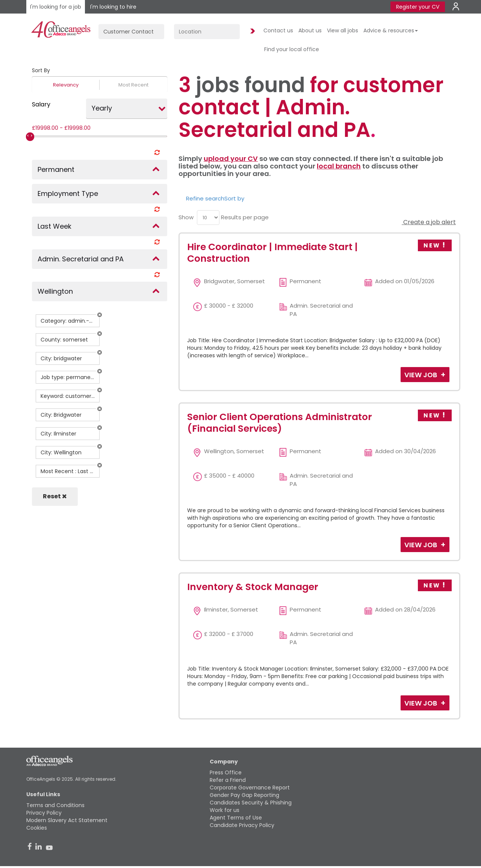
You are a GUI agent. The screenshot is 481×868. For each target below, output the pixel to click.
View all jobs (343, 30)
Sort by (234, 198)
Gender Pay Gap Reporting (244, 795)
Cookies (37, 828)
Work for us (225, 810)
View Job (421, 375)
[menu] (208, 218)
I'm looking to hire (113, 7)
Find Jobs (251, 31)
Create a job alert (429, 222)
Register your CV (418, 7)
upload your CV (231, 159)
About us (310, 30)
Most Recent (133, 85)
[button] (100, 315)
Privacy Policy (44, 813)
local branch (339, 166)
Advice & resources (391, 30)
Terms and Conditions (55, 805)
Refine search (205, 198)
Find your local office (292, 49)
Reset (55, 496)
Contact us (278, 30)
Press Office (226, 772)
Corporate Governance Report (250, 788)
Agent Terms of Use (236, 818)
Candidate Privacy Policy (242, 825)
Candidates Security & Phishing (251, 803)
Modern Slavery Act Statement (67, 820)
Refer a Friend (228, 780)
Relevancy (66, 85)
